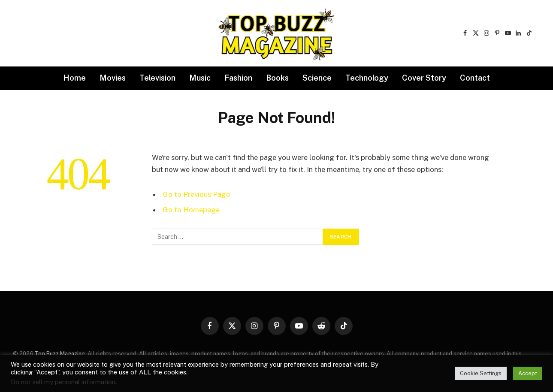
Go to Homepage (191, 210)
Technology (367, 78)
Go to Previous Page (196, 194)
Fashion (238, 78)
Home (74, 78)
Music (200, 78)
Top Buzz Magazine (60, 354)
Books (277, 78)
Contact (475, 78)
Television (157, 78)
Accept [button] (528, 373)
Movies (113, 78)
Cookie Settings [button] (481, 373)
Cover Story (424, 78)
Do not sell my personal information (63, 382)
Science (317, 78)
